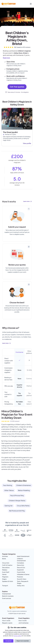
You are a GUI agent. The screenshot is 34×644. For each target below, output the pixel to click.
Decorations (6, 568)
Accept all (8, 641)
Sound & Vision (22, 579)
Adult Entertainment (23, 556)
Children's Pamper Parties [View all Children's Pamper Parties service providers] (17, 501)
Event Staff (6, 572)
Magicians (5, 577)
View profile (27, 143)
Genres (4, 574)
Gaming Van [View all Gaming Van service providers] (9, 506)
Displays (5, 570)
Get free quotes (17, 87)
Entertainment (7, 594)
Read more (6, 58)
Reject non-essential (23, 641)
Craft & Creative (7, 565)
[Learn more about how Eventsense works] (17, 203)
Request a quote (7, 623)
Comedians (20, 563)
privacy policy (18, 636)
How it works (6, 621)
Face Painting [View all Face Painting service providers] (8, 485)
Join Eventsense (23, 623)
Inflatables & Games (23, 574)
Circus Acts (6, 563)
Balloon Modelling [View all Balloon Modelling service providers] (24, 490)
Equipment (20, 570)
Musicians (20, 577)
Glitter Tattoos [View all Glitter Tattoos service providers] (9, 490)
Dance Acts (21, 565)
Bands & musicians (8, 596)
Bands (4, 559)
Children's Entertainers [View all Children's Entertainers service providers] (24, 485)
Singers (4, 579)
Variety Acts (21, 586)
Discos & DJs (21, 568)
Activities (5, 556)
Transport (5, 586)
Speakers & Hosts (8, 581)
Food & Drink (21, 572)
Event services (7, 598)
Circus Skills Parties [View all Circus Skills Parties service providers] (23, 506)
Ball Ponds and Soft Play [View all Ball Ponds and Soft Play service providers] (17, 511)
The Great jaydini (10, 132)
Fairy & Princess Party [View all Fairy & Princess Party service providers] (17, 496)
